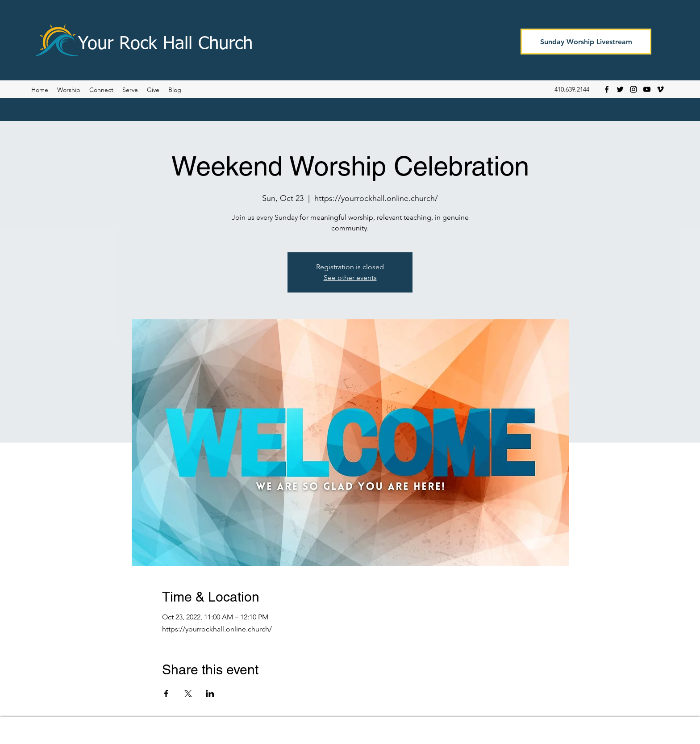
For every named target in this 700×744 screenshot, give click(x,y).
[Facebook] (607, 89)
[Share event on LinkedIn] (210, 694)
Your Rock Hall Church (165, 44)
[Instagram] (633, 89)
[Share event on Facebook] (166, 694)
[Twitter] (620, 89)
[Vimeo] (660, 89)
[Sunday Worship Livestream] (586, 42)
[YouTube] (647, 89)
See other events (350, 278)
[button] (175, 90)
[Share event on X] (188, 694)
